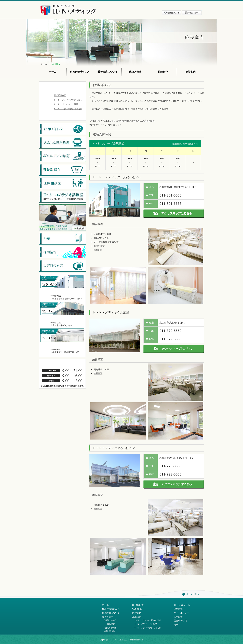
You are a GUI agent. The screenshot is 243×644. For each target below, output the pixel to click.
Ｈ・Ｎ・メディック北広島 (66, 104)
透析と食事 (135, 72)
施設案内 (56, 64)
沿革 (176, 625)
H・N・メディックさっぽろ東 (148, 628)
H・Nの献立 (109, 624)
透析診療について (108, 72)
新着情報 (138, 7)
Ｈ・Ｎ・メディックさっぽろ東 (68, 109)
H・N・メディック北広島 (146, 624)
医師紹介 (163, 72)
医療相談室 (99, 246)
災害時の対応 (180, 621)
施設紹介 (137, 617)
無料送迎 (98, 250)
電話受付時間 (60, 95)
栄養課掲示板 (110, 628)
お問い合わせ (194, 7)
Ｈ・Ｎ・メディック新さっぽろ (68, 100)
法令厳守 (180, 7)
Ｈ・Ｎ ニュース (182, 605)
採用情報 (152, 7)
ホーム (44, 64)
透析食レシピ (110, 620)
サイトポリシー (166, 7)
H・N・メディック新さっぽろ (148, 620)
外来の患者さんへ (80, 72)
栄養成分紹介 (110, 631)
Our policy (137, 609)
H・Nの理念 (138, 605)
